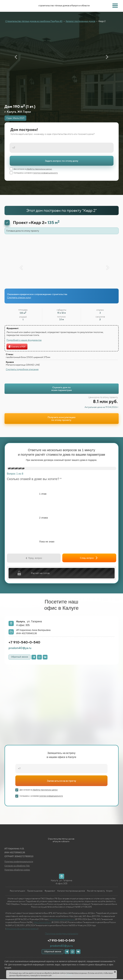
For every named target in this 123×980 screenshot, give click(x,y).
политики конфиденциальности (46, 173)
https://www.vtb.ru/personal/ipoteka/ (22, 929)
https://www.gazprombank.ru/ (62, 919)
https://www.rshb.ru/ (42, 922)
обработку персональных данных (39, 169)
